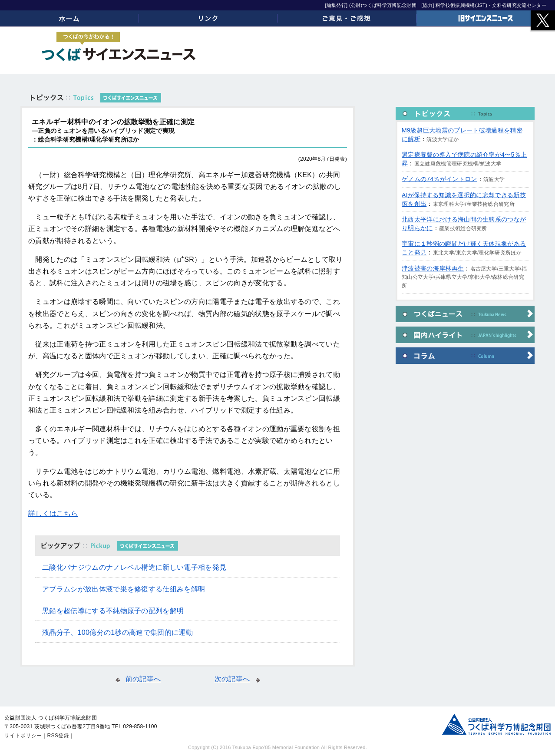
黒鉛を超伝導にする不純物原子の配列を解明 (113, 611)
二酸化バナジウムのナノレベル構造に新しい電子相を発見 (134, 567)
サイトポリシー (23, 736)
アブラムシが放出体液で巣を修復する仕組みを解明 (124, 589)
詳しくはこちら (53, 513)
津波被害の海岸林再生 (433, 268)
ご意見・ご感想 (347, 18)
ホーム (69, 18)
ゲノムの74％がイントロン (439, 179)
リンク (208, 18)
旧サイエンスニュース (486, 18)
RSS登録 (58, 736)
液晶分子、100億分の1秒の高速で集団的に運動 (117, 632)
